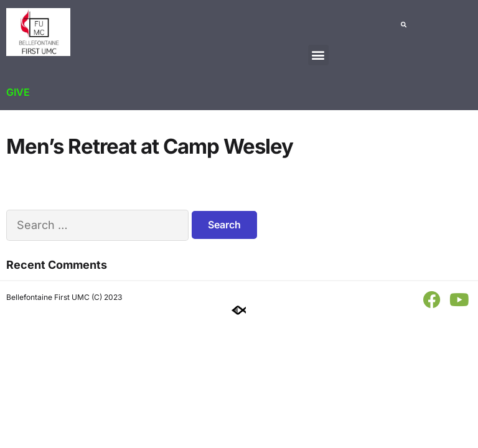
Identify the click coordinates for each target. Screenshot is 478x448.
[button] (318, 55)
